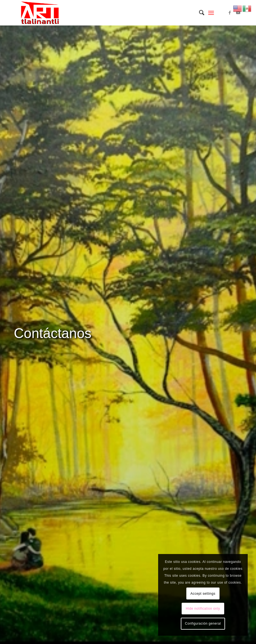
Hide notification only (203, 609)
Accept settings (203, 594)
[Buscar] (199, 13)
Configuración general (203, 624)
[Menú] (211, 13)
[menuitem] (199, 13)
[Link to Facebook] (230, 13)
